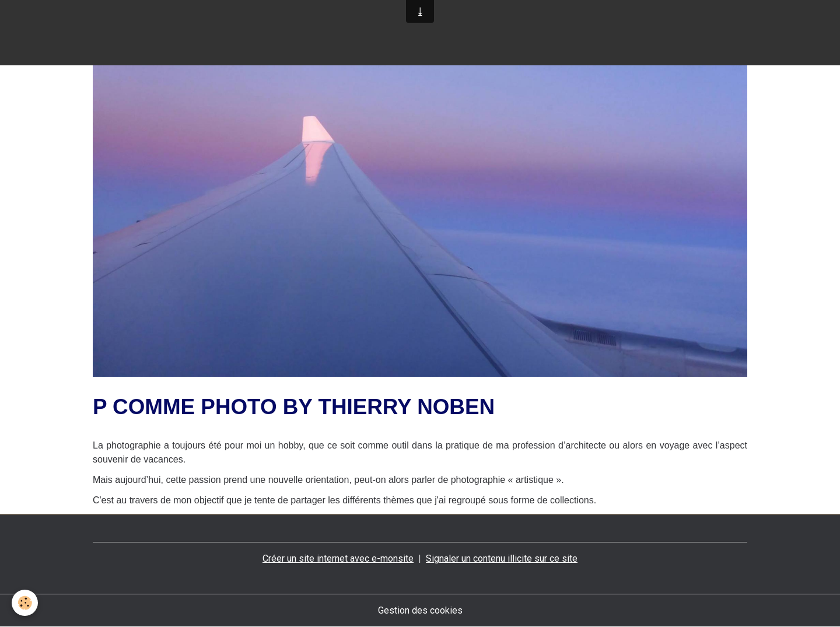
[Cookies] (25, 603)
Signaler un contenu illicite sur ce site (502, 558)
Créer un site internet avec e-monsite (338, 558)
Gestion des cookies (420, 610)
